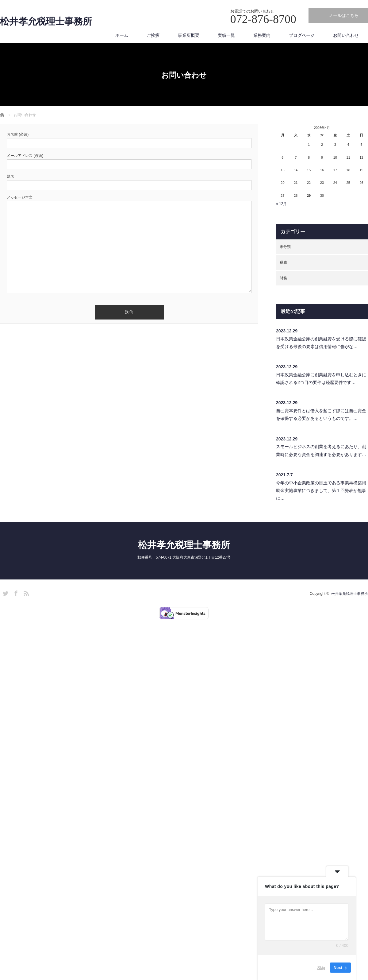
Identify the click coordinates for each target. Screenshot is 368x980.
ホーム (122, 35)
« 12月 (281, 204)
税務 (283, 262)
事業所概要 (189, 35)
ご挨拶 (153, 35)
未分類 (285, 247)
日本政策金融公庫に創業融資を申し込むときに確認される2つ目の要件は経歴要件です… (321, 379)
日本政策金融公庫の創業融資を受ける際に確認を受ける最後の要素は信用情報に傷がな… (321, 343)
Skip (321, 968)
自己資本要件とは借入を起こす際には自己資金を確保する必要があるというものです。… (321, 414)
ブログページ (302, 35)
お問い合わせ (346, 35)
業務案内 (262, 35)
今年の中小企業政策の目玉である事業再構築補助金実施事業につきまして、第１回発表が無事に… (321, 490)
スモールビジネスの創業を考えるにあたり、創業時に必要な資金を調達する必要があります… (321, 450)
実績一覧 (226, 35)
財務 (283, 278)
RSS (25, 592)
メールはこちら (344, 15)
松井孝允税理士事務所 (46, 21)
